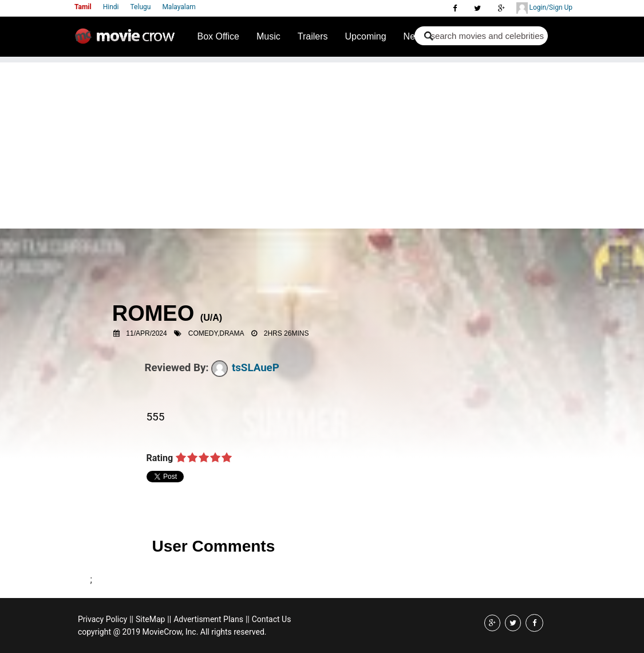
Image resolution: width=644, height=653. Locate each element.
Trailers (313, 36)
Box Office (219, 36)
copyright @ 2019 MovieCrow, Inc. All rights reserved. (172, 632)
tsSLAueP (245, 368)
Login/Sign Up (544, 8)
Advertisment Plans (208, 619)
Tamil (83, 7)
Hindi (111, 7)
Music (268, 36)
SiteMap (150, 619)
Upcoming (366, 36)
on (181, 458)
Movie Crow (128, 41)
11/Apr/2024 (146, 333)
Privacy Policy (102, 619)
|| (131, 619)
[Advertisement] (322, 143)
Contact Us (272, 619)
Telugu (141, 7)
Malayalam (179, 7)
